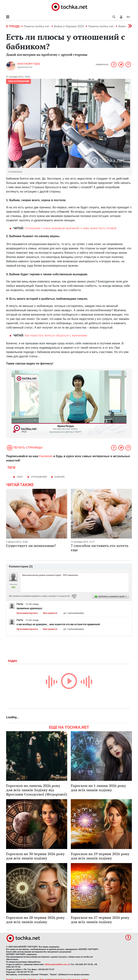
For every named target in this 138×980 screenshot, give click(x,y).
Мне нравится (50, 613)
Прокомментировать (27, 613)
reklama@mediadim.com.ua (57, 964)
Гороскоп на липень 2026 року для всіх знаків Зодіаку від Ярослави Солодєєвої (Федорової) (37, 790)
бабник (60, 477)
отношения (39, 477)
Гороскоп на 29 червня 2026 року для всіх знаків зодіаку (100, 856)
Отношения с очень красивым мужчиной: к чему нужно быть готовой (71, 228)
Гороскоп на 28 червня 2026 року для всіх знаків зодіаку (35, 920)
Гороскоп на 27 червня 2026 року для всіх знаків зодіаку (100, 920)
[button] (121, 17)
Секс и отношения (19, 81)
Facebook (46, 456)
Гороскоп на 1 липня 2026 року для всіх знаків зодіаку (98, 788)
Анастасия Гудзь (29, 64)
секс (20, 477)
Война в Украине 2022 (69, 26)
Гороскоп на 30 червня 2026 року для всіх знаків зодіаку (35, 856)
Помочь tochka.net (37, 26)
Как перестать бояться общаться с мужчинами (56, 335)
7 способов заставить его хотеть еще (100, 548)
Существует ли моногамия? (31, 546)
